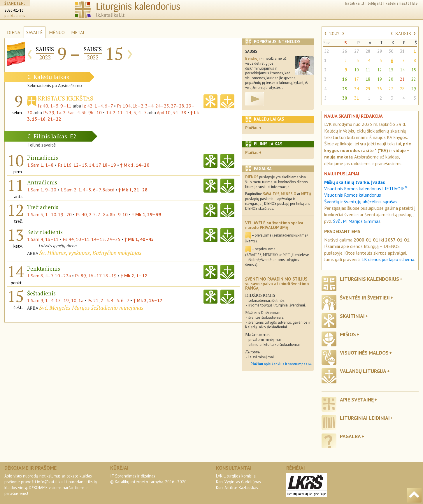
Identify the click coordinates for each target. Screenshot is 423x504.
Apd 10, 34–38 (172, 112)
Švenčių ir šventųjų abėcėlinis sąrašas (361, 202)
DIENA (14, 32)
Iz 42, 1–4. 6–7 (98, 106)
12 (380, 70)
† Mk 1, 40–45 (139, 239)
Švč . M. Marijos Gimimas (357, 221)
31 (402, 51)
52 (327, 51)
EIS (415, 3)
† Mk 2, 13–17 (148, 300)
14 (402, 70)
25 (368, 89)
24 (357, 89)
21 (402, 79)
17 (357, 79)
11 (368, 70)
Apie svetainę (357, 400)
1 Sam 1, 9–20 (42, 190)
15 (414, 70)
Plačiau (252, 128)
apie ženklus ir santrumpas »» (281, 364)
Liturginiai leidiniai (365, 418)
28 (368, 51)
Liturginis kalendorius (370, 279)
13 (391, 70)
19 (380, 79)
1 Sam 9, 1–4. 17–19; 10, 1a (55, 300)
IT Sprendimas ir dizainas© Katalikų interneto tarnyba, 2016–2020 (148, 479)
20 (391, 79)
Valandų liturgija (363, 371)
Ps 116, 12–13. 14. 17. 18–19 (87, 165)
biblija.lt (375, 3)
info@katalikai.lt (52, 482)
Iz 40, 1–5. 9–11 (55, 106)
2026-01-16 (14, 10)
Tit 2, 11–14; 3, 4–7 (126, 112)
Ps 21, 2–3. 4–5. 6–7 (108, 300)
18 (368, 79)
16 (345, 79)
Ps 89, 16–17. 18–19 (96, 276)
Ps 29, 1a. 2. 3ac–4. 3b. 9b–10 (72, 112)
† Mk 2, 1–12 (134, 276)
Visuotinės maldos (364, 353)
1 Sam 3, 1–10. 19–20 (49, 214)
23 (345, 89)
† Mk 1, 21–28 (133, 190)
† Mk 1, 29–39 (146, 214)
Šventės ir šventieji (365, 298)
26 (345, 51)
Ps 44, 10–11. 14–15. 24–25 (92, 239)
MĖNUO (57, 32)
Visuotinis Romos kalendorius (353, 195)
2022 (334, 34)
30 (391, 51)
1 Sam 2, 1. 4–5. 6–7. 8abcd (87, 190)
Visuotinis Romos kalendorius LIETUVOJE (366, 188)
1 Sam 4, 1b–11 (43, 239)
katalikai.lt (355, 3)
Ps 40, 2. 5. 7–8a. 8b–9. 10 (102, 214)
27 (357, 51)
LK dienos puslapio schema (388, 259)
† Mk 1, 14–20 (135, 165)
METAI (78, 32)
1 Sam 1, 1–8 (40, 165)
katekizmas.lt (397, 3)
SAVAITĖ (35, 32)
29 (380, 51)
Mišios (348, 334)
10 (357, 70)
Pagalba (350, 436)
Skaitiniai (352, 316)
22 (414, 79)
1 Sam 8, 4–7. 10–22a (49, 276)
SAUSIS (403, 34)
